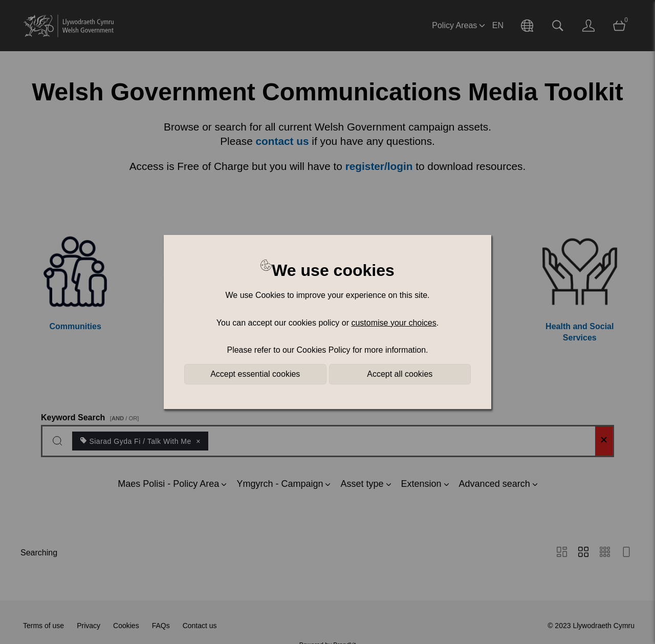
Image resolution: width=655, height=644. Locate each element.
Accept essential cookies (255, 374)
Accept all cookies (400, 374)
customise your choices (394, 323)
